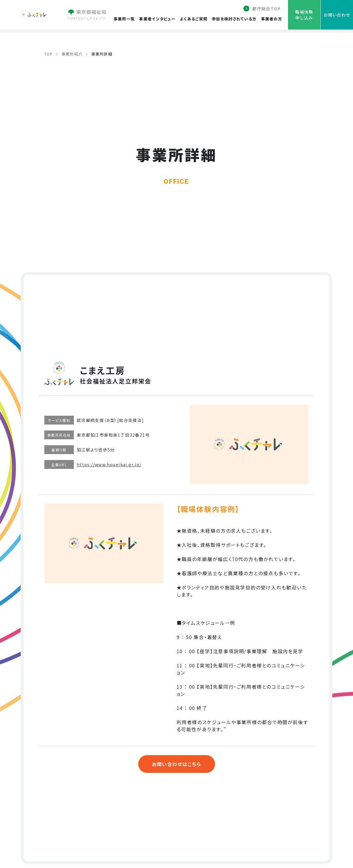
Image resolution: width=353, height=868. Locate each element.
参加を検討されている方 (234, 19)
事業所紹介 (72, 54)
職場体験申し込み (304, 15)
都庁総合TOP (266, 9)
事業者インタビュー (157, 19)
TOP (49, 54)
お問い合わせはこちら (177, 764)
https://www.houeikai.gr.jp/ (109, 464)
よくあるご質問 (194, 19)
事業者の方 (272, 19)
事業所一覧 (124, 19)
